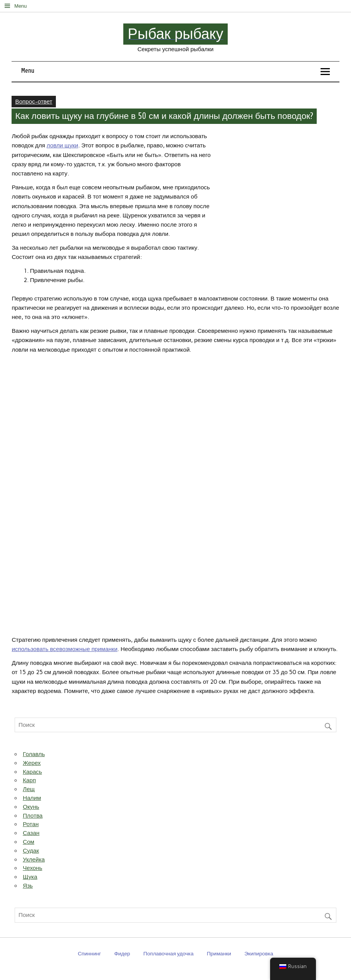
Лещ (29, 789)
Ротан (31, 824)
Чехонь (32, 868)
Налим (32, 798)
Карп (29, 780)
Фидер (122, 953)
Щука (30, 877)
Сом (29, 842)
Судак (31, 851)
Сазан (31, 833)
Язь (28, 886)
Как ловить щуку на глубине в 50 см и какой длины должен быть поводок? (165, 116)
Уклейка (34, 860)
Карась (32, 772)
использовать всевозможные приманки (65, 649)
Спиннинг (89, 953)
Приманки (219, 953)
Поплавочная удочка (168, 953)
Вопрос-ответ (34, 102)
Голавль (34, 754)
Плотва (33, 816)
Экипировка (259, 953)
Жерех (32, 763)
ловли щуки (62, 145)
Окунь (31, 807)
